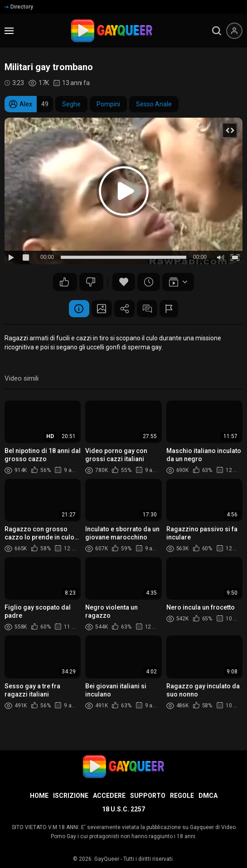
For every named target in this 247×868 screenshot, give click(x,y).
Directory (19, 7)
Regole (182, 796)
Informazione (75, 309)
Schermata (100, 309)
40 (64, 282)
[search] (217, 31)
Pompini (108, 104)
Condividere (125, 309)
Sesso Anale (154, 104)
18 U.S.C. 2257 (123, 809)
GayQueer (107, 859)
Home (39, 796)
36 (91, 282)
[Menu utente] (234, 31)
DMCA (208, 796)
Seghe (71, 104)
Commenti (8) (150, 309)
